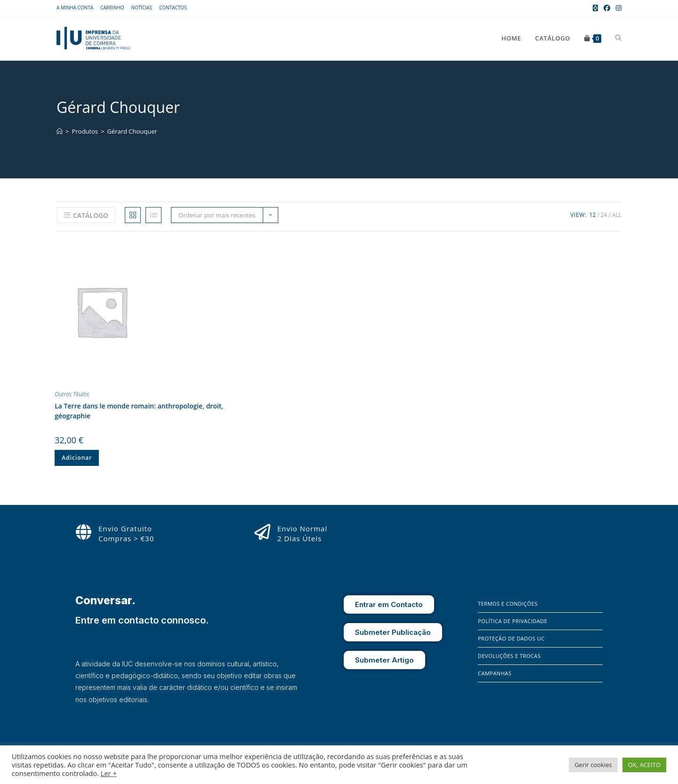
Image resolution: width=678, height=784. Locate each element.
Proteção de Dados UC (511, 638)
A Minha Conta (75, 8)
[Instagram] (499, 737)
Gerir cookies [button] (593, 765)
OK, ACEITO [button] (644, 765)
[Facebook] (485, 737)
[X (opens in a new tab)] (595, 8)
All (617, 215)
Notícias (141, 8)
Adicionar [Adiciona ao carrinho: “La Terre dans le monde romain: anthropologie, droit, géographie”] (77, 458)
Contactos (173, 8)
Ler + (109, 773)
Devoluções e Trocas (509, 656)
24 (604, 215)
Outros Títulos (72, 394)
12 (593, 215)
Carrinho (112, 8)
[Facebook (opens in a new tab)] (607, 8)
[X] (511, 737)
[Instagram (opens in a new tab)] (617, 8)
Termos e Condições (508, 604)
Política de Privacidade (513, 621)
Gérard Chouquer (132, 131)
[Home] (60, 131)
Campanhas (495, 673)
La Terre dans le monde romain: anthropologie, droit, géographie (139, 411)
